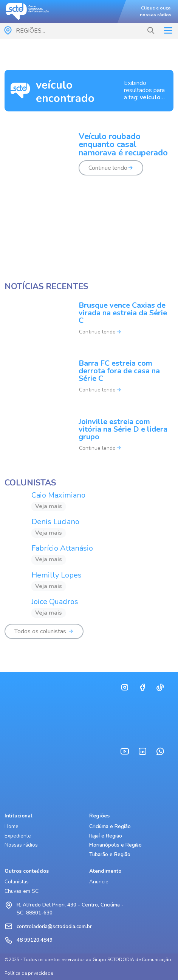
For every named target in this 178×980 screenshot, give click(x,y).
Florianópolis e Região (115, 845)
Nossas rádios (21, 845)
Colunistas (17, 882)
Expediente (18, 836)
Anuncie (99, 882)
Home (12, 826)
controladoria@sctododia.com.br (54, 926)
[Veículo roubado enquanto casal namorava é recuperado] (89, 159)
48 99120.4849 (35, 940)
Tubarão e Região (110, 854)
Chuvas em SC (22, 891)
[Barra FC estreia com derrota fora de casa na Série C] (89, 381)
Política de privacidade (29, 973)
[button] (151, 31)
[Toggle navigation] (168, 31)
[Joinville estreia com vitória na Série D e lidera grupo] (89, 439)
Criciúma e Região (110, 826)
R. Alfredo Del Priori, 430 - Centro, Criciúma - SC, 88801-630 (70, 909)
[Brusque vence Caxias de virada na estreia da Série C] (89, 323)
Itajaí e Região (106, 836)
